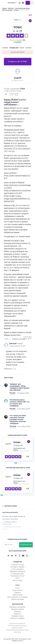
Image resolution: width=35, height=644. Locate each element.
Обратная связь (18, 599)
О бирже (5, 48)
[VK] (12, 556)
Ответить (8, 369)
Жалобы (28, 48)
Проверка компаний (17, 572)
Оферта (27, 630)
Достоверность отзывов (18, 597)
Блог (18, 578)
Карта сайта (17, 632)
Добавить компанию (17, 607)
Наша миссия (17, 590)
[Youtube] (23, 556)
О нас (18, 588)
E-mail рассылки (17, 574)
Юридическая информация (18, 624)
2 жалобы (17, 42)
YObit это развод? (7, 10)
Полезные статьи (17, 576)
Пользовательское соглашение (15, 630)
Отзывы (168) (14, 48)
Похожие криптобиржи (18, 52)
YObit (23, 89)
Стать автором (18, 569)
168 (24, 40)
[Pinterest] (16, 556)
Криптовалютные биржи (22, 8)
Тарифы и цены (18, 616)
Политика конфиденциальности (18, 626)
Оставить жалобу (18, 567)
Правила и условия (18, 628)
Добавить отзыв (28, 3)
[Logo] (18, 20)
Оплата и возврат (18, 618)
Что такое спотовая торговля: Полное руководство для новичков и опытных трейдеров (18, 420)
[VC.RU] (27, 556)
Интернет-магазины (10, 519)
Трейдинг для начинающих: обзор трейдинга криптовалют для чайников (20, 387)
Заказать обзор (17, 609)
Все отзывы (18, 581)
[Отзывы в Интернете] (4, 3)
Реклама (17, 612)
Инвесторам (18, 595)
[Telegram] (8, 556)
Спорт (7, 532)
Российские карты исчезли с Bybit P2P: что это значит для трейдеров (20, 403)
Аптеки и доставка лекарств (14, 517)
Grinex (17, 442)
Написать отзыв (17, 565)
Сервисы (17, 593)
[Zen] (19, 556)
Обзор (22, 48)
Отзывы (16, 446)
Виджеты (17, 614)
